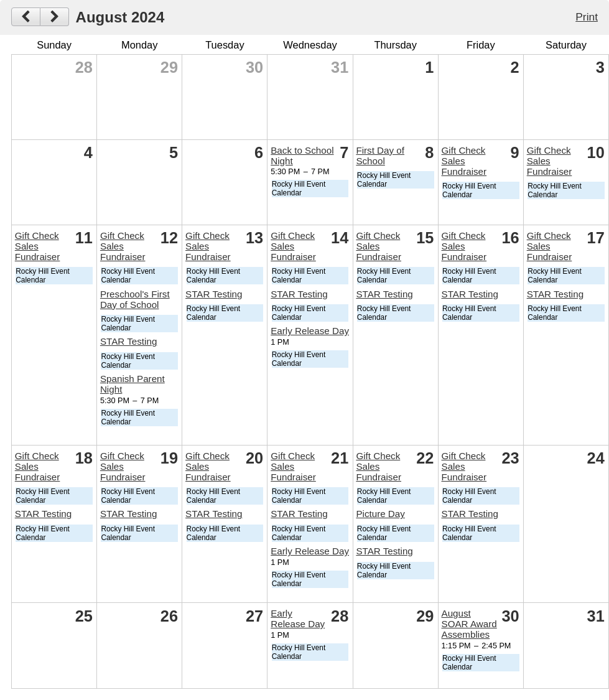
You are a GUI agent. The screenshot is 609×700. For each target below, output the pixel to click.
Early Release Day (310, 331)
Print (587, 17)
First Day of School (380, 156)
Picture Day (380, 514)
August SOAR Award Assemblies (469, 624)
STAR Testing (128, 341)
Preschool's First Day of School (135, 299)
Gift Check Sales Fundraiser (464, 161)
